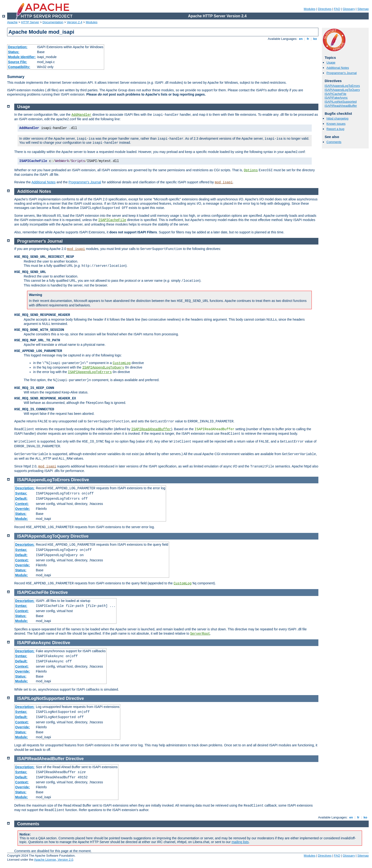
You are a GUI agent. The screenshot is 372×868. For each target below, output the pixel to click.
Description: (18, 47)
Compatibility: (19, 67)
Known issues (336, 124)
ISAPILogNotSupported (341, 102)
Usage (331, 62)
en (301, 39)
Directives (325, 9)
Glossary (349, 9)
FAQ (337, 9)
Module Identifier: (22, 57)
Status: (14, 52)
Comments (334, 142)
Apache (12, 22)
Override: (23, 509)
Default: (21, 499)
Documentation (53, 22)
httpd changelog (337, 118)
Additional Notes (338, 68)
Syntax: (21, 493)
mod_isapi (224, 182)
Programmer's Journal (342, 73)
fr (308, 39)
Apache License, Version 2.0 (53, 860)
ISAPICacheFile (335, 94)
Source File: (18, 62)
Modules (309, 9)
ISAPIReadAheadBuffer (341, 106)
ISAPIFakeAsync (336, 98)
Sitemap (363, 9)
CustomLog (122, 363)
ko (315, 39)
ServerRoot (200, 634)
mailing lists (240, 842)
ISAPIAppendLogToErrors (342, 86)
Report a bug (335, 129)
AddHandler (81, 115)
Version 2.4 (75, 22)
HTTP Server (30, 22)
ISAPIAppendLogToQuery (342, 90)
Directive (80, 480)
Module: (22, 519)
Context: (22, 504)
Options (251, 170)
